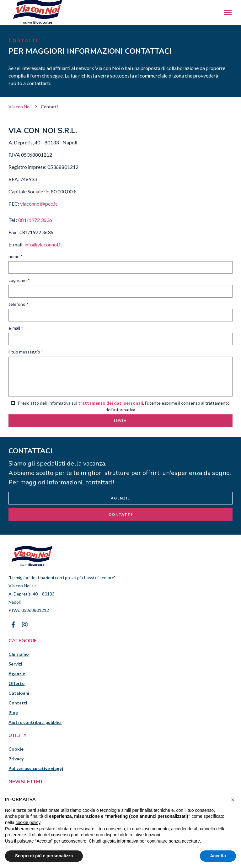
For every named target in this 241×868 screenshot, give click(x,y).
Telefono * (19, 304)
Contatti (120, 514)
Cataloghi (19, 693)
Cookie (16, 749)
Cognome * (19, 280)
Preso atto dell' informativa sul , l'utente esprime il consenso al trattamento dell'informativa (120, 406)
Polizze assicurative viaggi (36, 768)
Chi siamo (19, 654)
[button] (233, 800)
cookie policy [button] (28, 822)
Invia (120, 421)
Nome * (16, 256)
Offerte (16, 683)
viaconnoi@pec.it (39, 204)
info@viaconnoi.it (43, 244)
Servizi (15, 664)
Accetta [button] (218, 856)
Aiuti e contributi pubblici (35, 722)
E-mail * (16, 328)
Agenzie (120, 498)
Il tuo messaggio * (26, 352)
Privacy (16, 759)
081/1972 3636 (35, 220)
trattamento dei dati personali (111, 403)
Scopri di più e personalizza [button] (44, 856)
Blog (13, 712)
